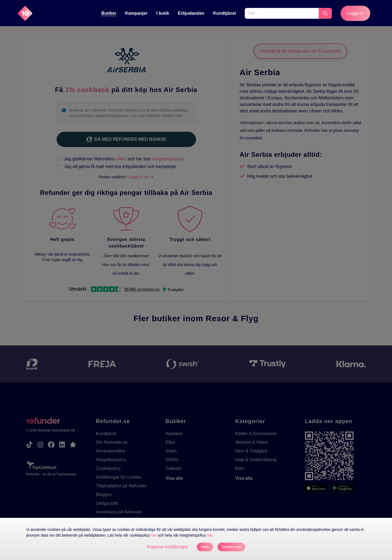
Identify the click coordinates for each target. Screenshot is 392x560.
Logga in (355, 13)
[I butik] (163, 13)
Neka (205, 547)
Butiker (109, 13)
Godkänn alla (232, 547)
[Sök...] (282, 13)
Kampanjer (136, 13)
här (154, 535)
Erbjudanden (191, 13)
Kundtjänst (225, 13)
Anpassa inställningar (167, 547)
